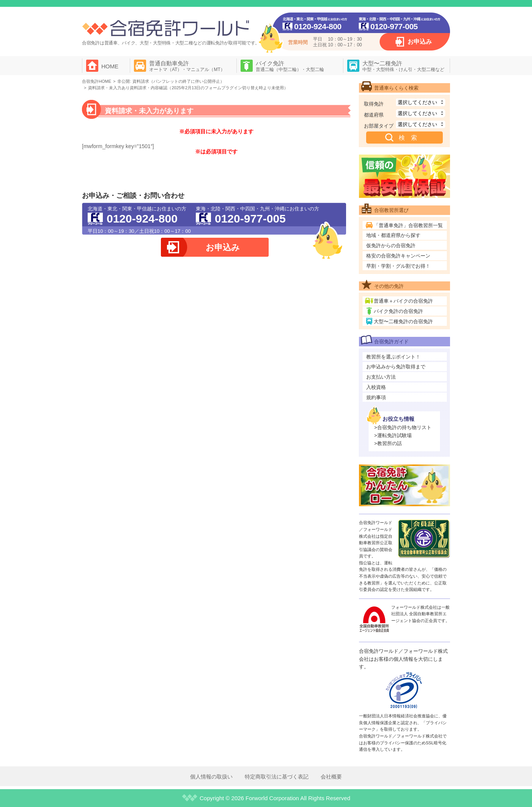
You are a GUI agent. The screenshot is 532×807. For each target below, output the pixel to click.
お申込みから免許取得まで (396, 367)
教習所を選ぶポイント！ (393, 357)
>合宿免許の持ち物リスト (403, 427)
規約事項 (376, 397)
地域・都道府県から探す (393, 235)
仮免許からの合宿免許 (391, 246)
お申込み (420, 42)
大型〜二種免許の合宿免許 (403, 321)
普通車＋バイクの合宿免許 (403, 301)
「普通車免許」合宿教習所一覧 (408, 225)
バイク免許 (290, 66)
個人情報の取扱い (211, 777)
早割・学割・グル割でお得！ (398, 266)
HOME (110, 66)
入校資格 (376, 387)
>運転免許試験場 (393, 435)
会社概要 (331, 777)
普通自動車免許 (187, 66)
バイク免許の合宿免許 (398, 311)
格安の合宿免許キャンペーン (398, 256)
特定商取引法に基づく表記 (277, 777)
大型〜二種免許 (403, 66)
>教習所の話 (388, 443)
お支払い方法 (381, 377)
